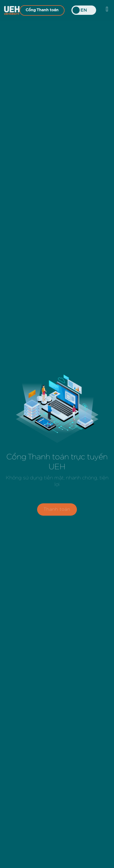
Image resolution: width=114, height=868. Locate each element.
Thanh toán (57, 510)
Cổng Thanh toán (42, 10)
